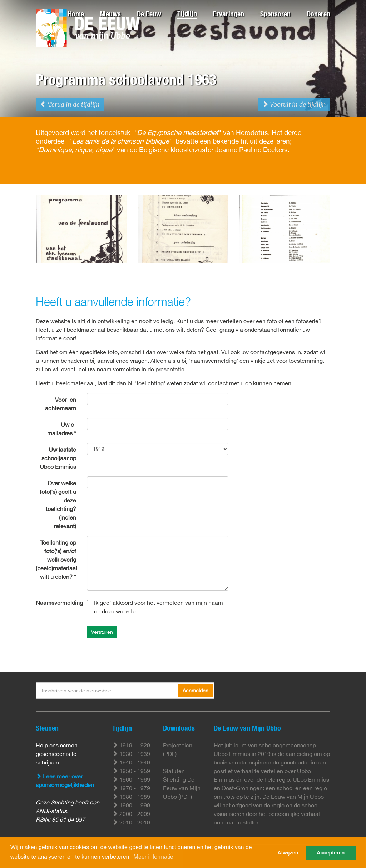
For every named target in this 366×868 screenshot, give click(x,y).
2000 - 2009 (131, 814)
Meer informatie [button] (154, 857)
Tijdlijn (187, 13)
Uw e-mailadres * (62, 429)
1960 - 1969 (131, 779)
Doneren (318, 14)
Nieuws (110, 14)
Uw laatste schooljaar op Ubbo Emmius (58, 458)
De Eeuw (149, 14)
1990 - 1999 (131, 805)
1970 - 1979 (131, 788)
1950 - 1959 (131, 771)
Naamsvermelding (58, 603)
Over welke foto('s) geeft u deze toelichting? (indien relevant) (58, 505)
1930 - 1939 (131, 754)
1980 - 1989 (131, 797)
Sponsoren (275, 14)
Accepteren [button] (331, 853)
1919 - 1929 (131, 745)
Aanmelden (196, 691)
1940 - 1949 (131, 762)
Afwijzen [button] (288, 853)
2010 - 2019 (131, 822)
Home (76, 14)
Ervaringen (229, 14)
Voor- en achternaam (61, 404)
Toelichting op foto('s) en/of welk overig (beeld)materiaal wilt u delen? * (56, 560)
